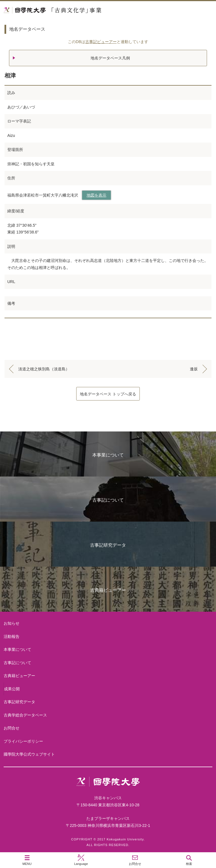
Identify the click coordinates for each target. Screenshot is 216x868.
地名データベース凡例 (110, 58)
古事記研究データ (108, 545)
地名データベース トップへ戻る (108, 394)
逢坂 (194, 369)
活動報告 (12, 636)
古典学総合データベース (25, 715)
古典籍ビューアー (108, 590)
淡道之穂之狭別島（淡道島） (44, 369)
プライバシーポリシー (23, 741)
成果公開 (12, 689)
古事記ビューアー (101, 42)
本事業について (108, 455)
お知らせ (12, 623)
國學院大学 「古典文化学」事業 (74, 10)
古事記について (108, 500)
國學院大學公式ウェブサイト (29, 754)
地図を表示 (96, 195)
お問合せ (12, 728)
